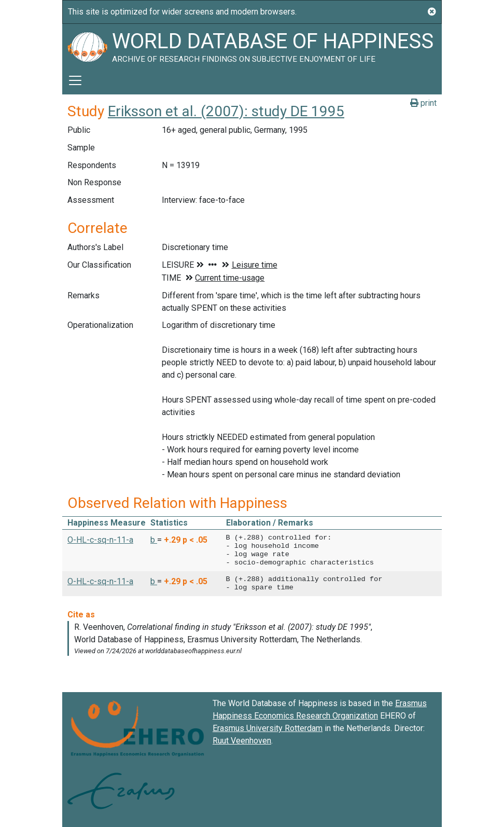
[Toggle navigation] (75, 80)
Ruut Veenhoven (242, 741)
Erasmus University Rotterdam (268, 728)
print (423, 103)
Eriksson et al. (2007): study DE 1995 (226, 111)
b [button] (154, 540)
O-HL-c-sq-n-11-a (100, 540)
